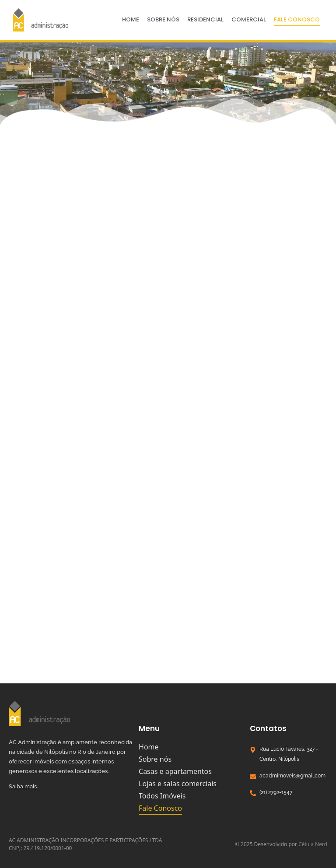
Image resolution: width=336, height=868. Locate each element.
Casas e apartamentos (175, 771)
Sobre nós (163, 19)
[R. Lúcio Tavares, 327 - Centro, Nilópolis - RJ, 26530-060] (168, 618)
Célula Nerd (313, 844)
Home (131, 19)
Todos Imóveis (162, 796)
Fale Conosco (297, 19)
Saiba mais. (23, 786)
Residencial (205, 19)
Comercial (249, 19)
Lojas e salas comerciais (178, 784)
